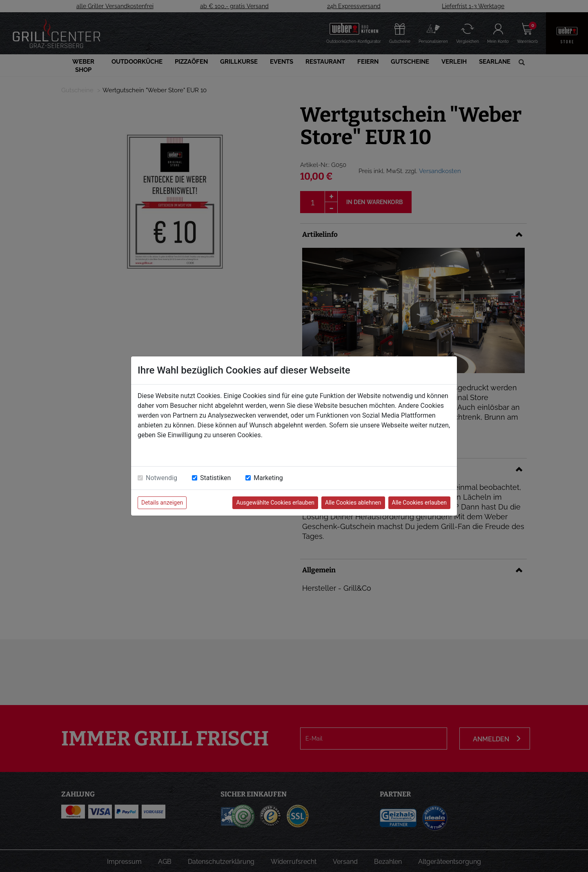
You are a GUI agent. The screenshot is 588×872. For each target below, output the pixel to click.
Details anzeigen (162, 503)
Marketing (268, 478)
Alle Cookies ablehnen (353, 503)
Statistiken (215, 478)
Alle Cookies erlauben (419, 503)
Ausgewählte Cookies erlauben (275, 503)
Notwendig (161, 478)
